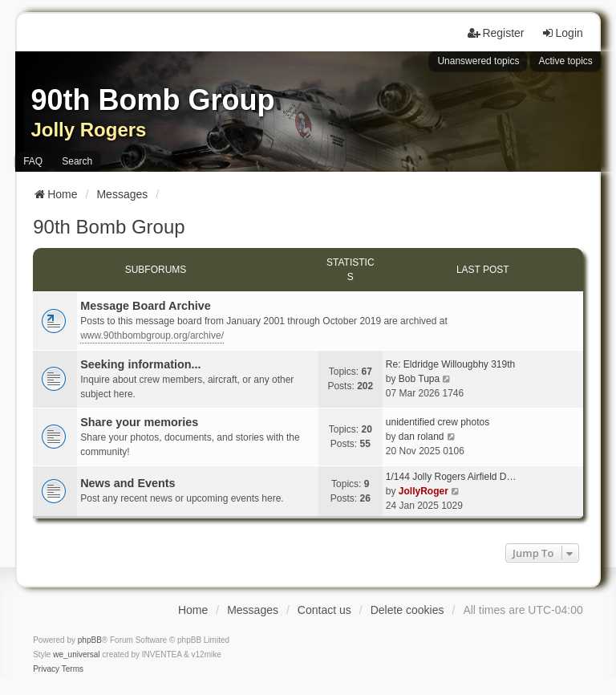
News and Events (128, 483)
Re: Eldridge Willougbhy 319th (450, 364)
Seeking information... (140, 364)
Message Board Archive (146, 306)
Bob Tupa (419, 379)
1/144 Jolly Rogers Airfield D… (451, 477)
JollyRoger (423, 491)
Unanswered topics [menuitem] (478, 61)
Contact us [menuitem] (324, 610)
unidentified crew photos (438, 422)
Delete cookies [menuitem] (407, 610)
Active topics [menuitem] (565, 61)
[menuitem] (46, 669)
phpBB (90, 640)
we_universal (76, 654)
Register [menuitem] (496, 33)
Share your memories (139, 422)
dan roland (421, 437)
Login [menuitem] (562, 33)
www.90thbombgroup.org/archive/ (152, 335)
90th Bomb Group (109, 227)
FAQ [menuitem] (33, 161)
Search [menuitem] (77, 161)
